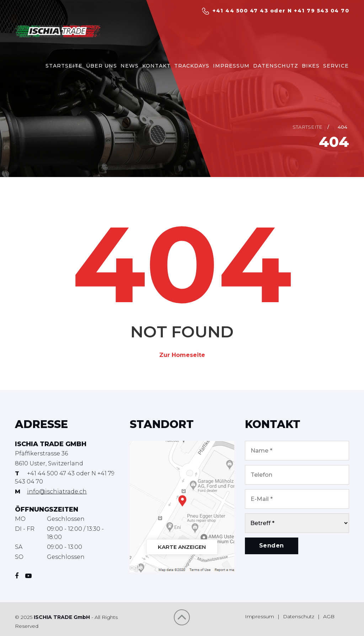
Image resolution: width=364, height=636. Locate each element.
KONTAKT (156, 66)
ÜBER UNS (101, 66)
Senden (272, 546)
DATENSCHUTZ (276, 66)
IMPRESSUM (231, 66)
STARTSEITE (64, 66)
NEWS (130, 66)
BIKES (311, 66)
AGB (329, 616)
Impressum (259, 616)
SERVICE (336, 66)
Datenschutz (299, 616)
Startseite (307, 127)
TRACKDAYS (192, 66)
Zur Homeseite (182, 355)
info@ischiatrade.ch (57, 491)
